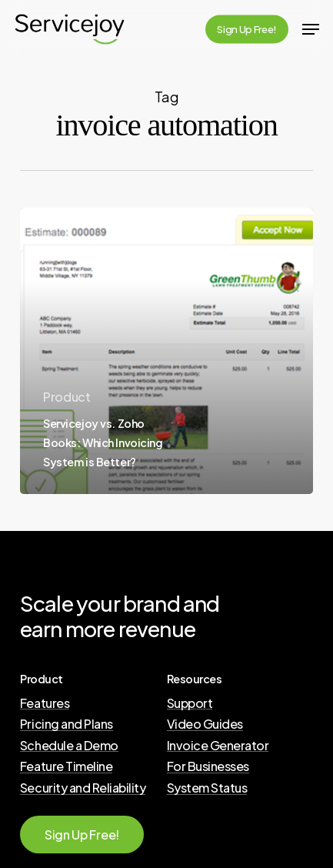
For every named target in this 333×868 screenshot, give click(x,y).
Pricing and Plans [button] (67, 724)
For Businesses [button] (208, 766)
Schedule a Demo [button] (69, 746)
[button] (311, 29)
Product (67, 397)
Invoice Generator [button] (218, 746)
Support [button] (190, 703)
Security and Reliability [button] (83, 788)
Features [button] (45, 703)
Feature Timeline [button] (66, 766)
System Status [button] (207, 788)
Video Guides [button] (205, 724)
